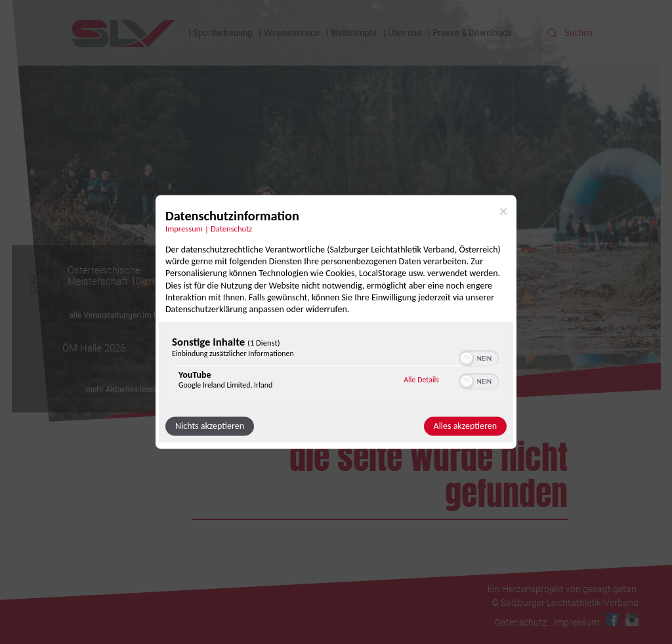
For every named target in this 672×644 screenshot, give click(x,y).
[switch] (479, 357)
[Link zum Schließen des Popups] (503, 211)
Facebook (612, 620)
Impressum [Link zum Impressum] (184, 229)
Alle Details (421, 380)
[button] (467, 359)
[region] (336, 366)
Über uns (405, 33)
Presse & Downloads (472, 33)
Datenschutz (521, 622)
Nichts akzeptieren (210, 427)
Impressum (576, 622)
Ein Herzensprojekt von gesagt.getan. (563, 589)
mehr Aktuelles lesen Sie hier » (138, 390)
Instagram (632, 620)
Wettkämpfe (354, 33)
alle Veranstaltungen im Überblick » (131, 315)
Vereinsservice (291, 33)
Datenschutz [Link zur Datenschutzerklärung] (231, 229)
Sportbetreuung (222, 33)
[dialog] (336, 322)
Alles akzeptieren (465, 427)
